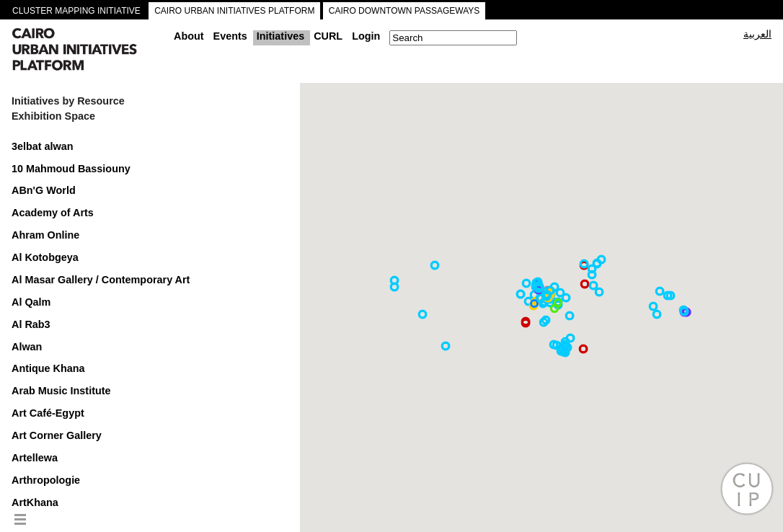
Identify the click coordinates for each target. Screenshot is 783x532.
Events (230, 36)
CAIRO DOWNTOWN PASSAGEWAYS (404, 11)
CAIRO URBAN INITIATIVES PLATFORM (234, 11)
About (189, 36)
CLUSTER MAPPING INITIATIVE (76, 11)
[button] (521, 294)
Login (366, 36)
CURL (328, 36)
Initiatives (280, 36)
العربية (757, 34)
